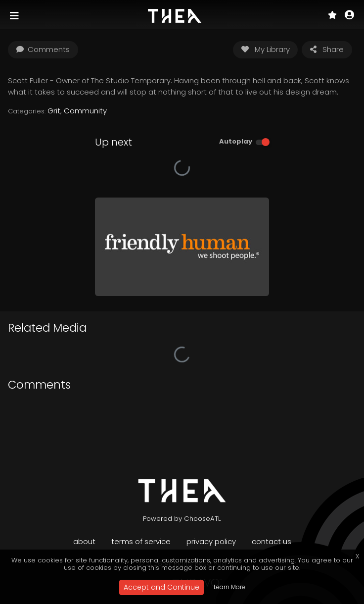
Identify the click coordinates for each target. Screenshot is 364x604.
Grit (54, 111)
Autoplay (236, 141)
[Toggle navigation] (15, 16)
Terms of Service (141, 541)
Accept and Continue (161, 587)
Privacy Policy (211, 541)
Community (85, 111)
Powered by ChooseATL (182, 519)
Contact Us (272, 541)
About (84, 541)
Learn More (229, 587)
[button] (349, 16)
